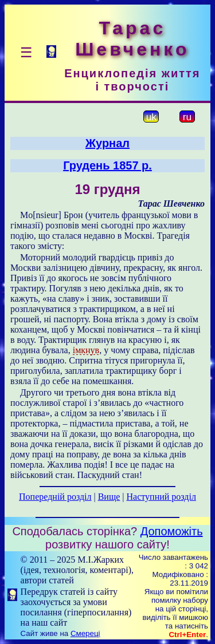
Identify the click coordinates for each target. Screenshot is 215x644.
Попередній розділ (55, 497)
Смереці (85, 633)
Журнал (107, 143)
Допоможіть (172, 531)
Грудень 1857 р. (107, 165)
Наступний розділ (161, 497)
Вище (109, 497)
